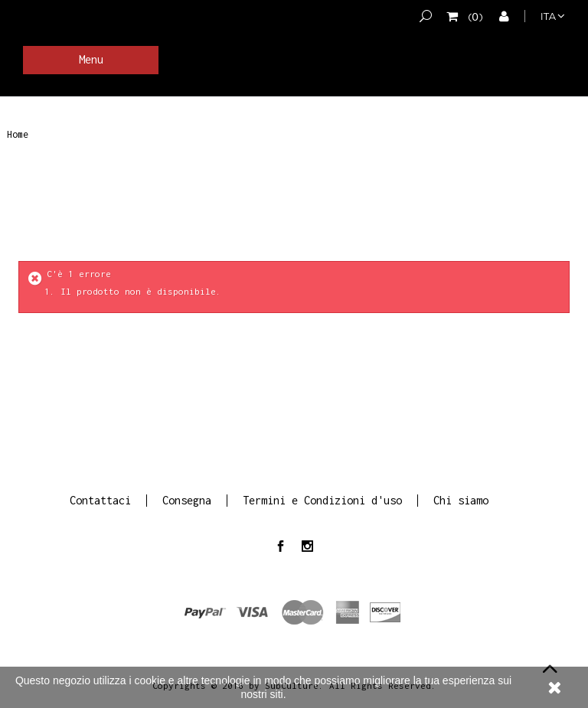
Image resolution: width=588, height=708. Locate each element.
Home (18, 135)
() (473, 16)
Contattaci (100, 500)
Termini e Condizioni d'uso (322, 500)
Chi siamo (461, 500)
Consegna (187, 500)
